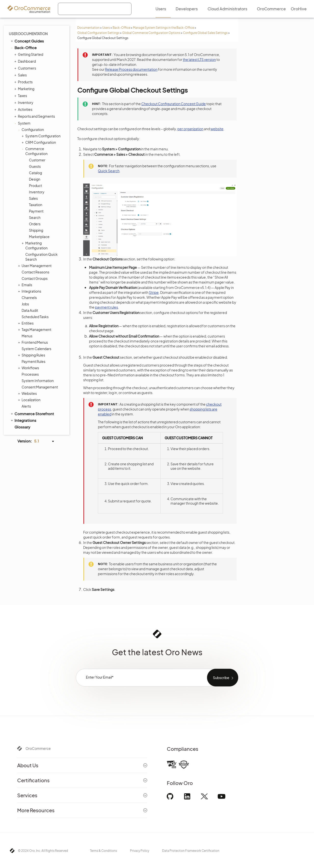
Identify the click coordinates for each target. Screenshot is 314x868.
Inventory (24, 102)
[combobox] (95, 9)
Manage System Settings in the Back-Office (164, 28)
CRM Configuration (39, 142)
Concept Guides (27, 41)
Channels (29, 298)
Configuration (32, 129)
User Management (35, 266)
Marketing (25, 89)
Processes (30, 374)
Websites (28, 393)
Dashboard (26, 61)
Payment (36, 211)
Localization (30, 400)
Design (35, 179)
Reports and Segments (35, 116)
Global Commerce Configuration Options (151, 33)
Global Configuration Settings (98, 33)
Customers (26, 68)
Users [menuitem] (161, 9)
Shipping (36, 230)
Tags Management (35, 329)
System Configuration (42, 136)
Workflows (29, 368)
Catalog (35, 173)
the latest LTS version (199, 59)
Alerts (26, 406)
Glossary (22, 427)
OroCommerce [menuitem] (271, 9)
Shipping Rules (32, 355)
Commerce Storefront (32, 413)
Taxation (36, 205)
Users (106, 28)
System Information (38, 381)
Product (35, 185)
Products (24, 82)
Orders (35, 224)
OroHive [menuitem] (299, 9)
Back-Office (121, 28)
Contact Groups (35, 278)
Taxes (21, 96)
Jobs (25, 304)
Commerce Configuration (35, 151)
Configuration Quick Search (41, 257)
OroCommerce (38, 748)
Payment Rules (33, 361)
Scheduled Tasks (35, 317)
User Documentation (28, 34)
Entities (26, 323)
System (23, 123)
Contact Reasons (35, 272)
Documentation (88, 28)
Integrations (30, 291)
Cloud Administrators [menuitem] (227, 9)
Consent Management (40, 387)
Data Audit (30, 310)
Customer (37, 160)
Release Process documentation (131, 69)
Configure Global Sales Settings (205, 33)
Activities (24, 109)
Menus (27, 336)
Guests (35, 166)
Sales (21, 75)
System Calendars (36, 349)
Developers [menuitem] (187, 9)
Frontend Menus (33, 342)
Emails (26, 285)
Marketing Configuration (35, 245)
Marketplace (39, 237)
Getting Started (29, 54)
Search (35, 217)
